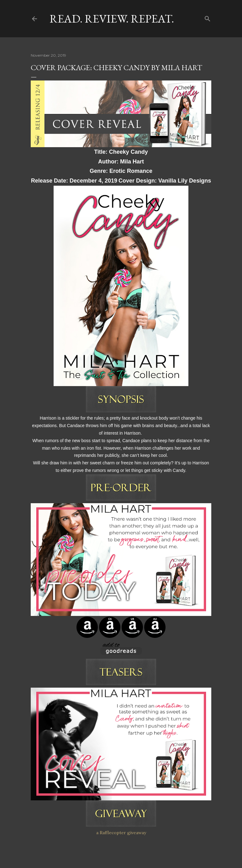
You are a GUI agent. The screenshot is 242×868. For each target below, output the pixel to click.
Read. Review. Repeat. (112, 19)
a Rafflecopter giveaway (121, 833)
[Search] (208, 17)
